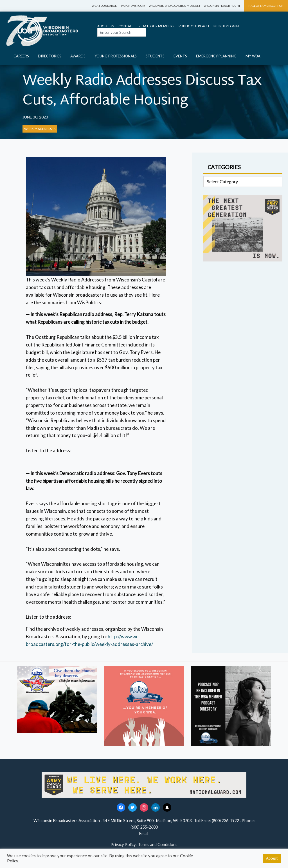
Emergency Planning (216, 56)
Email (144, 834)
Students (155, 56)
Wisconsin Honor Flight (222, 6)
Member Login (226, 26)
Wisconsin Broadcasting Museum (174, 6)
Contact (126, 26)
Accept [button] (272, 858)
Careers (21, 56)
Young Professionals (116, 56)
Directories (50, 56)
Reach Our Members (156, 26)
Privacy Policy (123, 844)
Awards (78, 56)
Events (180, 56)
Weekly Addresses (40, 129)
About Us (106, 26)
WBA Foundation (104, 6)
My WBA (253, 56)
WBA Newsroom (133, 6)
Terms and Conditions (158, 844)
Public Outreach (194, 26)
